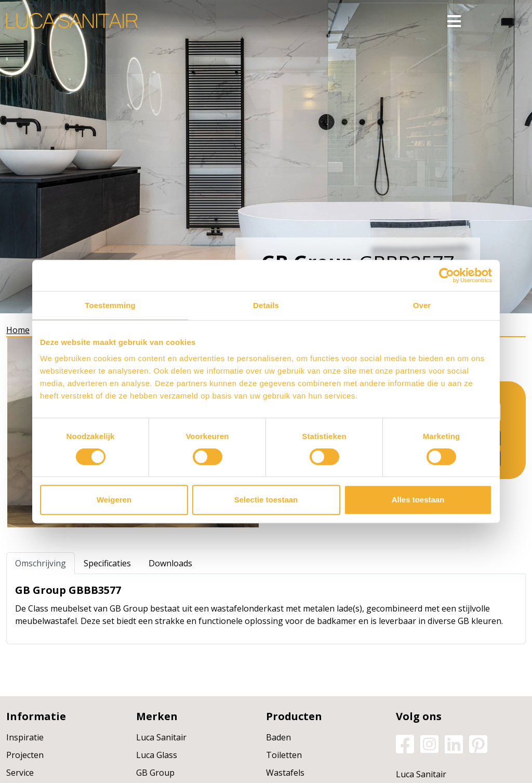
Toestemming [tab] (110, 305)
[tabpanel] (266, 609)
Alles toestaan (418, 500)
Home (18, 330)
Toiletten (284, 755)
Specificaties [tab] (107, 563)
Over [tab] (422, 305)
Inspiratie (25, 737)
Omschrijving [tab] (41, 563)
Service (20, 773)
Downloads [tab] (170, 563)
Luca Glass (157, 755)
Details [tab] (266, 305)
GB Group (155, 773)
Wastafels (285, 773)
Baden (278, 737)
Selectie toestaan (266, 500)
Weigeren (114, 500)
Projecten (25, 755)
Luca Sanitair (161, 737)
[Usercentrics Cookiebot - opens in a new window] (447, 275)
